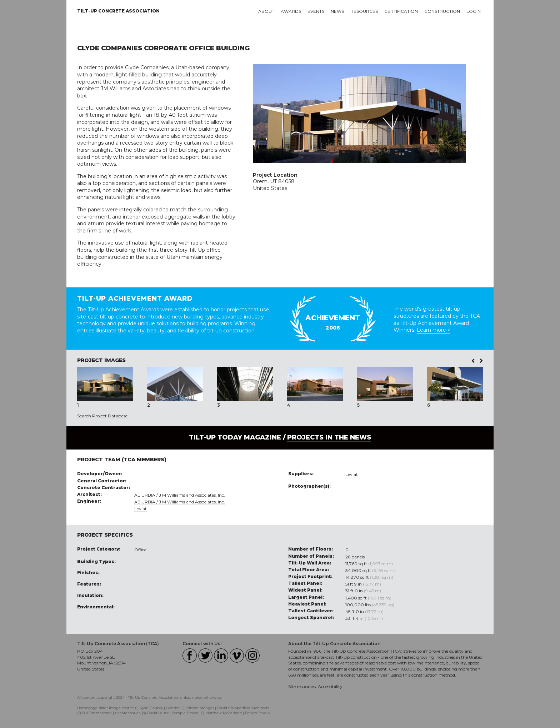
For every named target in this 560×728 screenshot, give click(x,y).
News (337, 11)
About (266, 11)
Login (474, 11)
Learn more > (434, 330)
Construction (442, 11)
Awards (291, 11)
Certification (401, 11)
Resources (364, 11)
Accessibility (330, 686)
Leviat (141, 509)
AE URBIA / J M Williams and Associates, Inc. (180, 495)
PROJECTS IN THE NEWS (329, 437)
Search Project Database (102, 416)
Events (316, 11)
